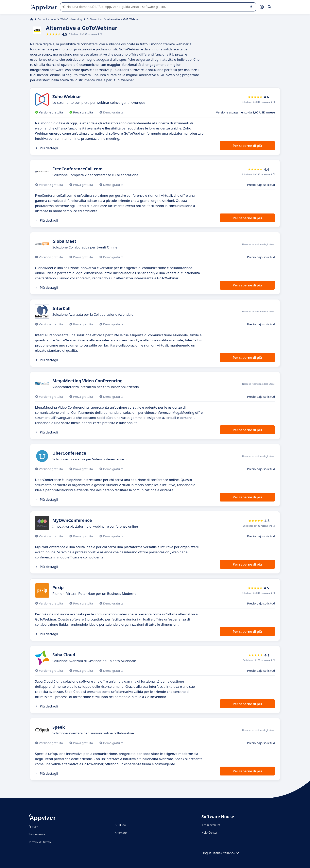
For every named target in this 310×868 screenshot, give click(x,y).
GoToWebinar (95, 19)
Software (121, 833)
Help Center (209, 832)
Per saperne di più (247, 146)
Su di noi (121, 825)
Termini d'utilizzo (40, 842)
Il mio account (211, 825)
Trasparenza (37, 834)
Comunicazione (47, 19)
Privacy (33, 826)
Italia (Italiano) (227, 853)
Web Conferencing (71, 19)
